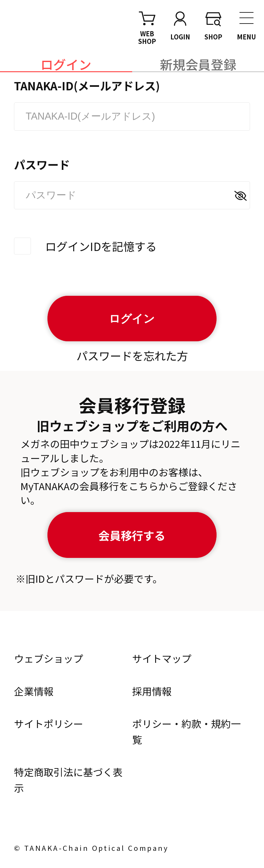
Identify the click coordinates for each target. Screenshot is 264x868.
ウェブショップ (49, 658)
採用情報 (152, 691)
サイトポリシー (49, 723)
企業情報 (34, 691)
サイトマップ (162, 658)
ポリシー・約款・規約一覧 (186, 731)
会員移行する (132, 535)
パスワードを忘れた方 (132, 355)
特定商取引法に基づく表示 (68, 780)
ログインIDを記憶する (101, 246)
